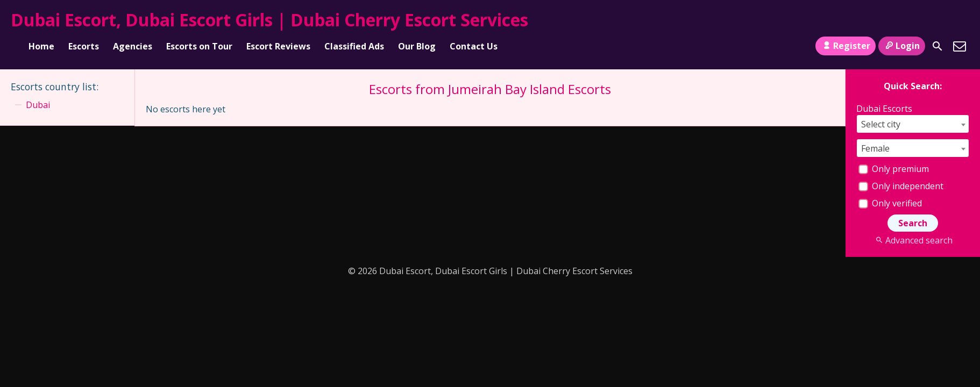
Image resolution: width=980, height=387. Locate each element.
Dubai (38, 105)
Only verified (890, 203)
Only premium (894, 169)
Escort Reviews (278, 46)
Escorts (84, 46)
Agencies (133, 46)
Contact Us (474, 46)
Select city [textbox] (881, 124)
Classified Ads (354, 46)
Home (41, 46)
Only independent (901, 186)
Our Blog (417, 46)
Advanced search (912, 240)
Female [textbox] (875, 148)
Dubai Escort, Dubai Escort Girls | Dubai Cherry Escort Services (269, 20)
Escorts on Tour (199, 46)
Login (902, 46)
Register (845, 46)
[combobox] (913, 124)
